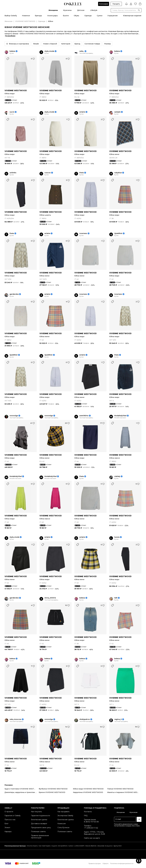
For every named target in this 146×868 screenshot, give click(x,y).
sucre (12, 112)
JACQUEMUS (62, 846)
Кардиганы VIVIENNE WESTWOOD (88, 792)
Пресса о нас (10, 820)
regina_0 (118, 719)
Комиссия (62, 824)
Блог (7, 824)
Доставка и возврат (39, 824)
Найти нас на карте (92, 838)
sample (117, 112)
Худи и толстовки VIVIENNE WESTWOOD (22, 789)
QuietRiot (118, 233)
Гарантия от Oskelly (13, 816)
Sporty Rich (118, 846)
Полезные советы (38, 832)
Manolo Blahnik (91, 846)
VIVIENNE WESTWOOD (25, 21)
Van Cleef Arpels (44, 846)
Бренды (38, 16)
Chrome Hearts (32, 846)
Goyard (54, 846)
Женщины (53, 10)
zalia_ (82, 51)
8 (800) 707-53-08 (91, 822)
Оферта (105, 863)
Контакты (88, 812)
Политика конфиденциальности (122, 863)
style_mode (49, 51)
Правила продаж (95, 863)
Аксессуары (52, 16)
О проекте (9, 812)
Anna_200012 (50, 598)
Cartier (71, 846)
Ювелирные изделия (132, 16)
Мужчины (67, 10)
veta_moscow (15, 719)
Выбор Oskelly (11, 16)
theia (82, 173)
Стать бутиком (63, 828)
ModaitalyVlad (120, 416)
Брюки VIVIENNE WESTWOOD (52, 792)
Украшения (112, 16)
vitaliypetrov (85, 719)
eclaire (82, 112)
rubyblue (118, 173)
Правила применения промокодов (40, 837)
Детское (81, 10)
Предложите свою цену (41, 828)
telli (116, 598)
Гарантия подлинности (40, 816)
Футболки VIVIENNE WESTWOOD (53, 789)
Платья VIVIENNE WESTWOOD (120, 789)
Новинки (26, 16)
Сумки (100, 16)
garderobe (14, 294)
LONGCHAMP (79, 846)
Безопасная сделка (39, 820)
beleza (12, 51)
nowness (83, 233)
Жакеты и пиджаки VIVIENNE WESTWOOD (124, 792)
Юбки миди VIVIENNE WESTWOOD (88, 789)
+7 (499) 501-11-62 (91, 828)
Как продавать (63, 812)
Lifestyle (94, 10)
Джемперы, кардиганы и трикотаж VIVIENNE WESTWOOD (22, 792)
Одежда (88, 16)
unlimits (13, 173)
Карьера (8, 832)
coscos (48, 173)
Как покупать (36, 812)
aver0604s (84, 416)
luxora (117, 537)
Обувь (76, 16)
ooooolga (14, 416)
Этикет (7, 828)
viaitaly (117, 476)
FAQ (86, 816)
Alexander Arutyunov (105, 846)
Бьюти (66, 16)
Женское (8, 21)
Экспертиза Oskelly (65, 816)
